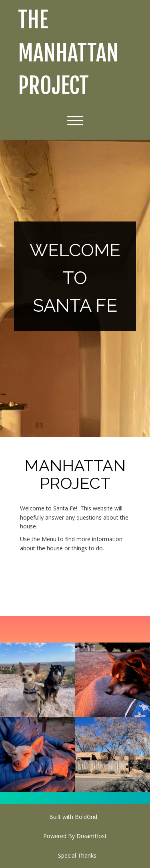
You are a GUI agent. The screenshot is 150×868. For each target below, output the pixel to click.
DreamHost (92, 836)
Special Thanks (77, 855)
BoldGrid (86, 817)
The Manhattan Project (68, 53)
